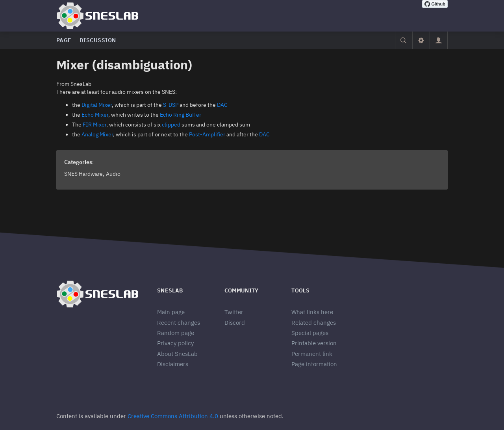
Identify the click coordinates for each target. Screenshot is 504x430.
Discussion (98, 40)
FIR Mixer (94, 125)
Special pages (310, 333)
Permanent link (312, 354)
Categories (78, 162)
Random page (176, 333)
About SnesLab (177, 354)
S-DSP (171, 105)
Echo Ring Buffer (181, 115)
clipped (171, 125)
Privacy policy (175, 343)
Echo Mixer (95, 115)
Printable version (314, 343)
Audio (113, 174)
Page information (314, 364)
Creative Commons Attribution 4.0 (173, 416)
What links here (312, 312)
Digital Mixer (97, 105)
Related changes (314, 323)
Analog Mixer (97, 134)
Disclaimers (173, 364)
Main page (171, 312)
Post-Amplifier (207, 134)
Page (64, 40)
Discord (235, 323)
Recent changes (179, 323)
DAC (222, 105)
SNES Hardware (83, 174)
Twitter (234, 312)
